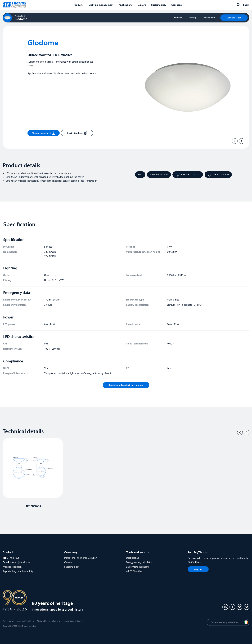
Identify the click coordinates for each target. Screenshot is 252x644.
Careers (68, 562)
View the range (234, 18)
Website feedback (12, 567)
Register (198, 569)
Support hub (133, 558)
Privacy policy (8, 621)
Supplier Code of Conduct (73, 621)
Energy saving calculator (139, 562)
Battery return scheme (138, 567)
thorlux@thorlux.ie (20, 562)
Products (19, 16)
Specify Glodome (77, 133)
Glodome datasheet (43, 133)
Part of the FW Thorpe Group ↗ (81, 558)
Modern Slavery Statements (49, 621)
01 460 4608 (13, 558)
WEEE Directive (134, 571)
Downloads (210, 17)
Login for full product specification (126, 385)
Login (246, 5)
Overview (177, 17)
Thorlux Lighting (29, 626)
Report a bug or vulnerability (18, 571)
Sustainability (72, 567)
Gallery (193, 17)
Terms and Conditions (25, 621)
